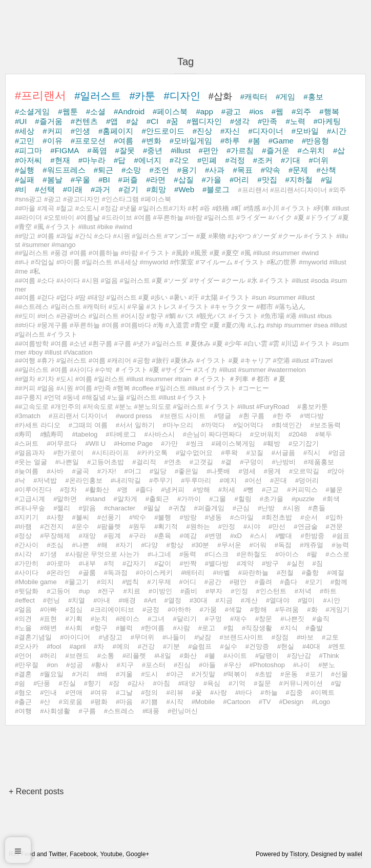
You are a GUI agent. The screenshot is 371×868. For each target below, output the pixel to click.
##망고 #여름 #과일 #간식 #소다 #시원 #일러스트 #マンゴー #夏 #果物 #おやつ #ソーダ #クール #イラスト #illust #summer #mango (181, 240)
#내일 (163, 656)
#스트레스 (119, 711)
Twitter (58, 854)
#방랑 (188, 517)
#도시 (149, 674)
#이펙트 (323, 693)
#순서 (309, 517)
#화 (312, 609)
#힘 (229, 628)
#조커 (263, 160)
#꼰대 (279, 480)
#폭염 (97, 150)
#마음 (124, 702)
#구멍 (213, 619)
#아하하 (179, 609)
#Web (184, 189)
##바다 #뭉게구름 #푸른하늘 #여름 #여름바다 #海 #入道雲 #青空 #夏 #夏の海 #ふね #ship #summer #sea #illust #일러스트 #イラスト (181, 330)
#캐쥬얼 (312, 545)
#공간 (213, 582)
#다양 (149, 545)
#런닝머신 (183, 711)
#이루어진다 (33, 490)
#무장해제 (55, 536)
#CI (152, 121)
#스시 (259, 536)
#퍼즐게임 (209, 508)
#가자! (107, 471)
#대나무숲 (30, 508)
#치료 (131, 591)
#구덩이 (252, 462)
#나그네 (159, 554)
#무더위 (142, 637)
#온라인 (58, 573)
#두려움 (287, 609)
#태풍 (151, 711)
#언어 (23, 656)
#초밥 (264, 674)
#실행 (25, 170)
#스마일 (242, 517)
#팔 (312, 554)
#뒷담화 (27, 591)
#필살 (152, 508)
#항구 (99, 628)
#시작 (174, 702)
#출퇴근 (157, 499)
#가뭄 (208, 609)
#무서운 (229, 545)
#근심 (241, 508)
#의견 (23, 619)
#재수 (239, 619)
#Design (292, 702)
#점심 (74, 609)
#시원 (291, 508)
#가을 (212, 180)
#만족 (267, 121)
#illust (180, 150)
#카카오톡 (152, 453)
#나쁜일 (67, 462)
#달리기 (184, 619)
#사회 (74, 628)
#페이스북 (170, 111)
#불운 (334, 490)
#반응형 (315, 141)
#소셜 (96, 111)
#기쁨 (149, 702)
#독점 (283, 545)
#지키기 (27, 517)
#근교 (270, 490)
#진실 (67, 683)
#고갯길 (201, 462)
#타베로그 (121, 434)
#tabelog (85, 434)
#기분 (171, 646)
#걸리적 (144, 462)
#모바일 (305, 131)
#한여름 (153, 628)
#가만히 (27, 563)
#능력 (340, 545)
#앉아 (336, 471)
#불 (210, 656)
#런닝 (51, 600)
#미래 (73, 189)
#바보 (305, 637)
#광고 (231, 111)
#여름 (123, 141)
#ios (256, 111)
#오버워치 (265, 434)
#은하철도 (252, 554)
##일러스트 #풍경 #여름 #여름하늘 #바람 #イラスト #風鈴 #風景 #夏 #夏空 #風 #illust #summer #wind (167, 253)
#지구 (125, 665)
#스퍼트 (27, 443)
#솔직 (321, 619)
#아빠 (48, 609)
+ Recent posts (36, 791)
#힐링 (243, 499)
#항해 (259, 609)
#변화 (151, 141)
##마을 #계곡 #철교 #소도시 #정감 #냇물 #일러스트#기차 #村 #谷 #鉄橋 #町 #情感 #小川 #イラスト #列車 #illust (182, 208)
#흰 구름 (252, 416)
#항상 (174, 545)
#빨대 (284, 536)
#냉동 (213, 517)
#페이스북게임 (233, 443)
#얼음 (23, 609)
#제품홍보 (319, 462)
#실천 (295, 563)
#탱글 (222, 416)
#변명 (213, 536)
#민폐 (207, 160)
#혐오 (23, 693)
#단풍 (42, 683)
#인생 (80, 131)
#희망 (156, 189)
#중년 (153, 150)
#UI (21, 121)
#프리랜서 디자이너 (78, 416)
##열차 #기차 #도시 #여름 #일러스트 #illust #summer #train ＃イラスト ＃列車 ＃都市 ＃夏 (150, 379)
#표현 (48, 619)
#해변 (48, 628)
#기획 (74, 619)
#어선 (253, 480)
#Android (129, 111)
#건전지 (52, 526)
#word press (134, 416)
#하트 (328, 591)
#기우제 (159, 582)
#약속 (271, 170)
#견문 (334, 526)
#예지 (228, 480)
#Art (150, 600)
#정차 (68, 490)
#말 (336, 683)
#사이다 (27, 573)
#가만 (169, 443)
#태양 (187, 683)
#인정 (239, 591)
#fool (54, 646)
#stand (95, 499)
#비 (21, 189)
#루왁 (229, 453)
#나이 (302, 665)
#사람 (181, 628)
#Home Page (133, 443)
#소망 (131, 170)
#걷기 (128, 189)
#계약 (245, 563)
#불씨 (80, 517)
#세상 (25, 131)
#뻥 (249, 490)
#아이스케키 (154, 573)
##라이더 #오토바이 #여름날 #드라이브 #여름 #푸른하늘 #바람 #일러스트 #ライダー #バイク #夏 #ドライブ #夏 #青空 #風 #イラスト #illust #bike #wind (182, 222)
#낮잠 (203, 637)
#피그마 (28, 150)
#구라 (138, 536)
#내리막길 (126, 480)
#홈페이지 (116, 131)
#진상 (202, 131)
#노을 (23, 628)
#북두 (324, 434)
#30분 (201, 545)
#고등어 (58, 591)
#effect (25, 600)
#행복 (329, 111)
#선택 (45, 189)
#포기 (314, 674)
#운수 (80, 526)
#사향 (55, 517)
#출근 (23, 702)
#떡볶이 (235, 674)
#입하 (334, 517)
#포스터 (154, 665)
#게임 (285, 97)
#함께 (339, 582)
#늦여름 (27, 471)
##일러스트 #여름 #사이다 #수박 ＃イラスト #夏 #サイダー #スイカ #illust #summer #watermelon (160, 370)
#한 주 (282, 416)
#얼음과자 (30, 453)
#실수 (228, 646)
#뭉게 (272, 471)
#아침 (161, 683)
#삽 (339, 150)
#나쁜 (80, 545)
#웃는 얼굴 (31, 462)
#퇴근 (104, 170)
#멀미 (306, 600)
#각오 (179, 160)
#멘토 (337, 646)
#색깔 (233, 609)
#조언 (159, 170)
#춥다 (289, 582)
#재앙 (87, 536)
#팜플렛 (109, 526)
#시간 (337, 131)
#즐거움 (48, 121)
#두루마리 (196, 480)
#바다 (244, 693)
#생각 (240, 121)
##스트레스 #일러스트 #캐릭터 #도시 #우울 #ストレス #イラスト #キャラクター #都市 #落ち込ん (160, 307)
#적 (109, 563)
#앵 (122, 490)
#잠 (114, 683)
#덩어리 (307, 480)
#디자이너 (265, 131)
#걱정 (235, 160)
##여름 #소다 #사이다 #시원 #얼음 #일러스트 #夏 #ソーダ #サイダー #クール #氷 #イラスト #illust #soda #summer (181, 285)
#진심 (182, 665)
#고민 (25, 141)
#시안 (331, 600)
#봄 (254, 141)
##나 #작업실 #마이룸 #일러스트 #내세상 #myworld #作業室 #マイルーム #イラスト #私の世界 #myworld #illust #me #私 (181, 267)
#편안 (209, 150)
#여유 (99, 693)
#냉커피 (173, 490)
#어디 (188, 582)
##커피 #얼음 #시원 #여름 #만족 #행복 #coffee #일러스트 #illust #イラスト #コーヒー (142, 388)
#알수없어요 (194, 453)
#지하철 (299, 180)
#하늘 (269, 693)
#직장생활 (257, 628)
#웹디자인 (204, 121)
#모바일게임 (191, 141)
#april (77, 646)
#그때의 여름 (88, 425)
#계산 (249, 600)
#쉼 (20, 683)
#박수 (138, 517)
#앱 (112, 121)
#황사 (100, 665)
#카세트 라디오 (38, 425)
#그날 (124, 693)
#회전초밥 (277, 517)
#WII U (95, 443)
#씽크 (194, 443)
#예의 (121, 646)
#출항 (310, 573)
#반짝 (188, 563)
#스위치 (311, 150)
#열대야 (278, 600)
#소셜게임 (32, 111)
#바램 (23, 526)
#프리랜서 (40, 96)
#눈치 (99, 619)
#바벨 (221, 573)
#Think (329, 656)
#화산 (188, 656)
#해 (102, 545)
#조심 (55, 545)
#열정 (173, 600)
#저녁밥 (45, 480)
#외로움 (70, 702)
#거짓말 (203, 674)
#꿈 (172, 121)
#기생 (48, 554)
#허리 (48, 656)
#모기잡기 (304, 443)
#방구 (270, 563)
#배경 (127, 600)
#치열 (77, 600)
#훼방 (272, 443)
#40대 (311, 646)
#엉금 (337, 453)
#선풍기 (109, 517)
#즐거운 (275, 150)
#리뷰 (174, 693)
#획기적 (166, 526)
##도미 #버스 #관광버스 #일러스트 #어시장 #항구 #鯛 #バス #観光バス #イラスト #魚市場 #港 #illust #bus (173, 316)
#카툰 (142, 96)
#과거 (100, 189)
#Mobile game (36, 582)
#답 (120, 160)
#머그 (133, 471)
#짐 (318, 563)
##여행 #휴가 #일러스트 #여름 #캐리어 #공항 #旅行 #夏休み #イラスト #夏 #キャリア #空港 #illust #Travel (174, 360)
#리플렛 (134, 656)
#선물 (339, 674)
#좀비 (189, 591)
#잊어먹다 (248, 425)
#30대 (199, 600)
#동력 (188, 554)
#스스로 (337, 554)
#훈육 (163, 536)
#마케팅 (327, 121)
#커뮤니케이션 (301, 683)
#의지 (105, 582)
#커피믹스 (302, 490)
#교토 (330, 637)
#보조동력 (325, 425)
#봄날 (52, 180)
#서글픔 (283, 453)
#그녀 (156, 619)
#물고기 (77, 582)
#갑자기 (134, 563)
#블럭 (124, 628)
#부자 (214, 591)
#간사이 (27, 545)
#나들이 (174, 637)
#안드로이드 (163, 131)
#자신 (230, 131)
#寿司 (23, 434)
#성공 (75, 665)
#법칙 (130, 582)
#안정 (227, 526)
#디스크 (216, 554)
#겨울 (124, 674)
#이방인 (160, 591)
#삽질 (183, 180)
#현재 (60, 160)
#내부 (87, 563)
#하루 (230, 141)
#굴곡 (80, 471)
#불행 (163, 517)
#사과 (215, 170)
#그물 (218, 499)
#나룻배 (218, 471)
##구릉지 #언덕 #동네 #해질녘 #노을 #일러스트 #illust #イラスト (111, 397)
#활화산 (97, 490)
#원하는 (198, 526)
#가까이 (189, 499)
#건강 (146, 646)
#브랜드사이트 (241, 637)
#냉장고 (110, 637)
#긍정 (151, 609)
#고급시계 (30, 499)
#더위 (318, 160)
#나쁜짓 (292, 619)
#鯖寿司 (52, 434)
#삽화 (220, 96)
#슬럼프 (200, 646)
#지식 (289, 628)
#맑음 (87, 508)
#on (52, 665)
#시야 (252, 526)
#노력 (295, 121)
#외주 (301, 111)
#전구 (106, 591)
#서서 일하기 (135, 425)
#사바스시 (160, 434)
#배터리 (193, 573)
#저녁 (303, 591)
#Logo (321, 702)
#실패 (25, 180)
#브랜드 (77, 656)
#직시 (312, 453)
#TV (265, 702)
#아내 (102, 600)
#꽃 (197, 693)
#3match (28, 416)
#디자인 (182, 96)
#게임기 (338, 609)
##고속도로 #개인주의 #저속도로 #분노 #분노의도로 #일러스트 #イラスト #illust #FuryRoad (152, 407)
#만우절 (27, 665)
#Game (281, 141)
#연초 (173, 462)
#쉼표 (341, 536)
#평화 (99, 702)
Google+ (138, 854)
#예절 (335, 573)
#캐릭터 (254, 97)
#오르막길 (304, 471)
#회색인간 (287, 425)
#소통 (106, 656)
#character (120, 508)
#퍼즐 (128, 180)
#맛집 (267, 180)
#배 (102, 674)
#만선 (277, 526)
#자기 (124, 545)
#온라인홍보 (84, 480)
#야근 (174, 674)
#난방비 (283, 462)
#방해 (201, 490)
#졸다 (144, 490)
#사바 (55, 471)
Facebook (83, 854)
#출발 (314, 628)
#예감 (188, 536)
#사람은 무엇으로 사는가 (102, 554)
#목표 (242, 170)
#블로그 (216, 189)
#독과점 (116, 573)
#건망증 (257, 646)
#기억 (237, 683)
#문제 (298, 170)
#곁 (226, 462)
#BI (104, 180)
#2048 (298, 434)
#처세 (227, 490)
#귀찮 (177, 508)
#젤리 (62, 508)
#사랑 (219, 693)
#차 (99, 646)
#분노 (327, 665)
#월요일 (52, 674)
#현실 (286, 646)
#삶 (132, 121)
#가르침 (240, 150)
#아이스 (287, 554)
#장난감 (299, 656)
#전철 (285, 573)
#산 (45, 702)
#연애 (74, 693)
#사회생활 (55, 711)
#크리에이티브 (112, 609)
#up (84, 591)
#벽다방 (312, 416)
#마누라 (92, 160)
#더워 (258, 545)
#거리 (80, 674)
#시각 (23, 554)
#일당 (158, 471)
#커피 (52, 131)
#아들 (207, 665)
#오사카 (27, 646)
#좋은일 (187, 471)
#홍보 (313, 97)
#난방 (266, 508)
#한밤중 (312, 536)
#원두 (138, 526)
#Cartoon (236, 702)
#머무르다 (62, 443)
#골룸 (87, 573)
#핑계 (112, 536)
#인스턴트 (271, 591)
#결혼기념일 (33, 637)
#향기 (92, 683)
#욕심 (212, 683)
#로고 (207, 628)
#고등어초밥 (106, 462)
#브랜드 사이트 (183, 416)
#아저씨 (28, 160)
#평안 (238, 582)
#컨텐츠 (84, 121)
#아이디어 (75, 637)
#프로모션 (88, 141)
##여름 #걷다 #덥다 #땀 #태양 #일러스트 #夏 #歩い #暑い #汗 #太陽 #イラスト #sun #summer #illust (165, 297)
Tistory (299, 854)
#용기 (187, 170)
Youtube (111, 854)
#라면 (156, 180)
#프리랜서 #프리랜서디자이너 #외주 (292, 190)
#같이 (163, 563)
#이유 (52, 141)
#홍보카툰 (312, 407)
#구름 (87, 711)
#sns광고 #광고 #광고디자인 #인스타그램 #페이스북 (93, 199)
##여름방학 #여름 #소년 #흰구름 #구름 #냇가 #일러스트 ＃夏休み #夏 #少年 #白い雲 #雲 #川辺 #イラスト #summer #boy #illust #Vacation (182, 348)
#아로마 (58, 563)
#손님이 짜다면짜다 (212, 434)
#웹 (277, 111)
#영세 (247, 471)
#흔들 (317, 508)
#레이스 (128, 619)
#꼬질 (254, 453)
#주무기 (161, 480)
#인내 (48, 693)
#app (204, 111)
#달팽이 (267, 656)
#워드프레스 (64, 170)
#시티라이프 (110, 453)
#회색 (331, 499)
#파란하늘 (253, 573)
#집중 (294, 693)
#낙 (20, 480)
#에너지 (147, 160)
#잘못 (125, 150)
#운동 (289, 674)
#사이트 (235, 656)
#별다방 (217, 563)
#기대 (291, 160)
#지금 (224, 600)
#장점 (280, 637)
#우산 (232, 665)
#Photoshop (267, 665)
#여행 (23, 711)
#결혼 (23, 674)
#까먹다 (213, 425)
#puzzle (303, 499)
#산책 (326, 170)
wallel (355, 854)
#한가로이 (68, 453)
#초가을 (272, 499)
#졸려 (263, 582)
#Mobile (203, 702)
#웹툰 (68, 111)
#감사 (136, 683)
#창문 (264, 619)
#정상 (23, 536)
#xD (236, 536)
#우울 (80, 180)
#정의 (149, 693)
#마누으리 (178, 425)
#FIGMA (65, 150)
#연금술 (305, 526)
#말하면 (65, 499)
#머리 (239, 180)
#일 (327, 180)
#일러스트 (98, 96)
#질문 (262, 683)
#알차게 (126, 499)
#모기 (314, 582)
